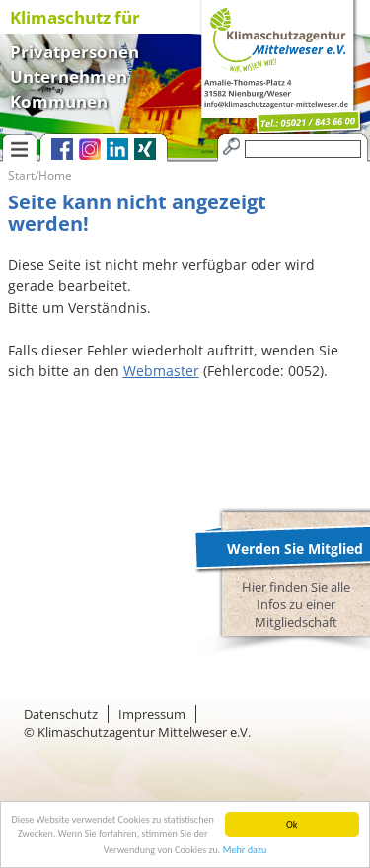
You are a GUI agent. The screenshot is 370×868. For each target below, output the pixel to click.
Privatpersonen (74, 50)
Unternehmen (69, 75)
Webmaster (161, 371)
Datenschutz (61, 714)
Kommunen (59, 99)
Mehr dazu (245, 851)
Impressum (152, 714)
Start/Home (40, 175)
